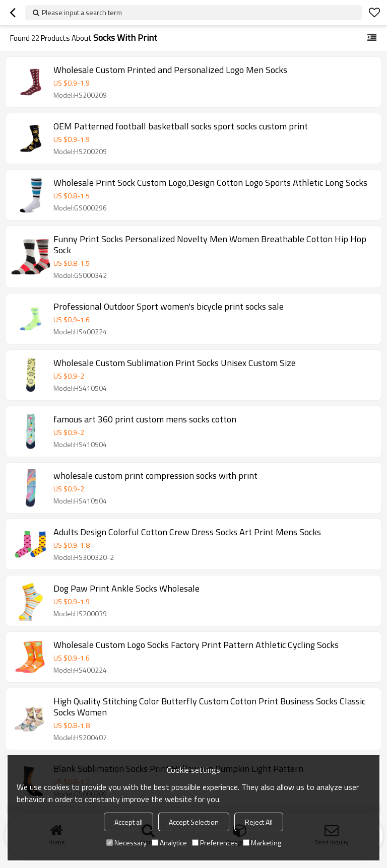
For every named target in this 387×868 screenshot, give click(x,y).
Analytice (169, 843)
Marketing (262, 843)
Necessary (126, 843)
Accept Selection (194, 822)
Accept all (128, 822)
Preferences (215, 843)
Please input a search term (82, 12)
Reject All (259, 822)
